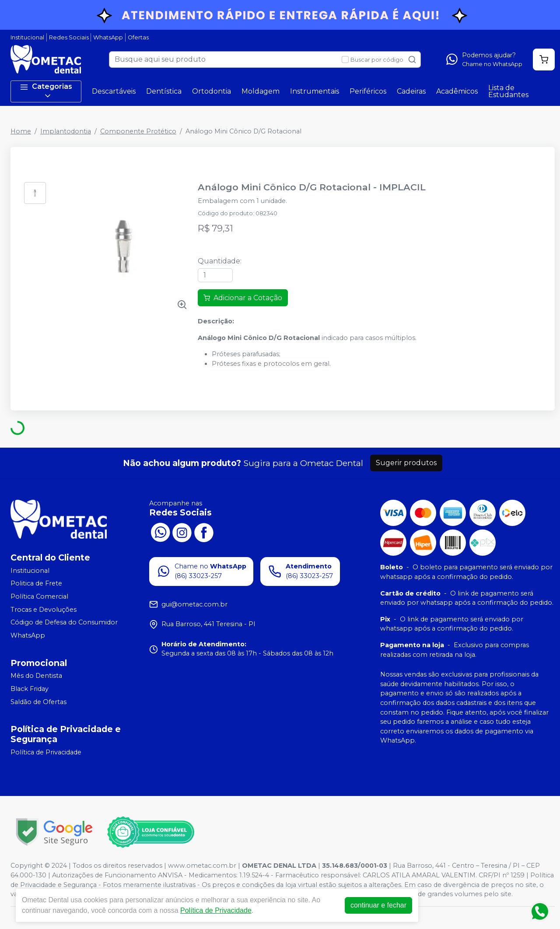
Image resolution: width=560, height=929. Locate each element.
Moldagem (261, 91)
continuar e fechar (378, 905)
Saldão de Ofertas (38, 702)
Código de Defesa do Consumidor (64, 622)
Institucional (27, 37)
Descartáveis (114, 91)
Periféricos (368, 91)
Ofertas (138, 37)
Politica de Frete (36, 583)
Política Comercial (39, 596)
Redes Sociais (69, 37)
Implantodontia (66, 131)
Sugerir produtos (406, 463)
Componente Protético (138, 131)
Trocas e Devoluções (44, 610)
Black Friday (30, 689)
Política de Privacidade (46, 752)
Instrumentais (315, 91)
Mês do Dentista (36, 676)
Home (21, 131)
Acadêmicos (457, 91)
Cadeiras (411, 91)
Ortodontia (212, 91)
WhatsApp (108, 37)
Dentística (164, 91)
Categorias (46, 91)
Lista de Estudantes (508, 91)
